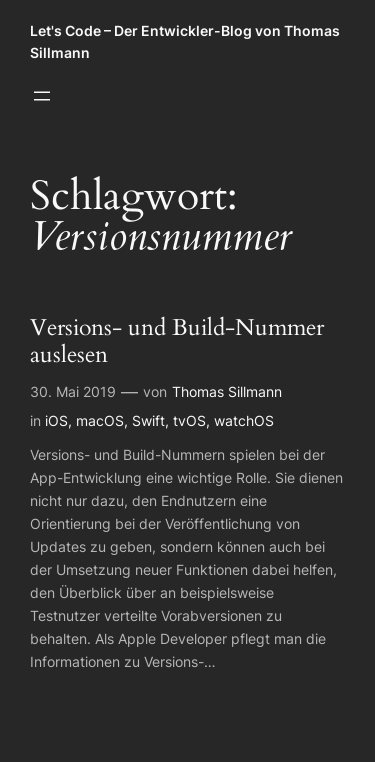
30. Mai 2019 (73, 391)
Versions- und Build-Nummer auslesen (177, 342)
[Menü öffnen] (42, 96)
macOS (100, 420)
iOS (56, 420)
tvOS (189, 420)
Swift (148, 420)
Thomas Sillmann (227, 391)
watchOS (244, 420)
